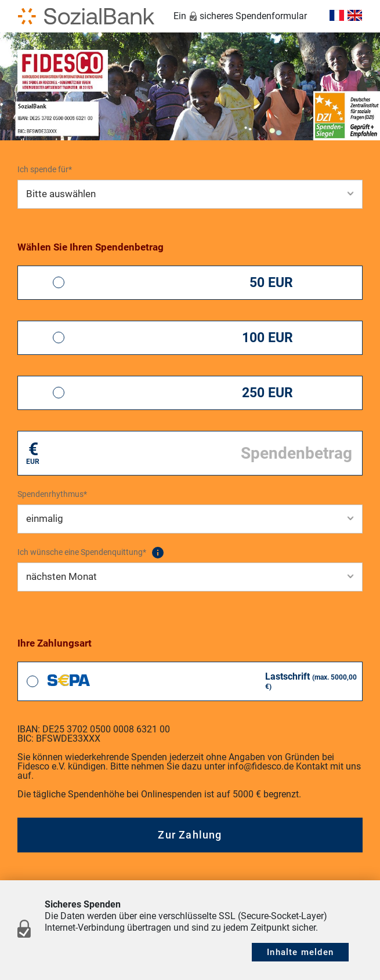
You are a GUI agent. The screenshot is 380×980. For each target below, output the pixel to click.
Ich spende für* (45, 169)
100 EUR (267, 338)
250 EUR (267, 393)
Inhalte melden (300, 952)
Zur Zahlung (190, 835)
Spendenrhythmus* (52, 494)
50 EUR (271, 283)
